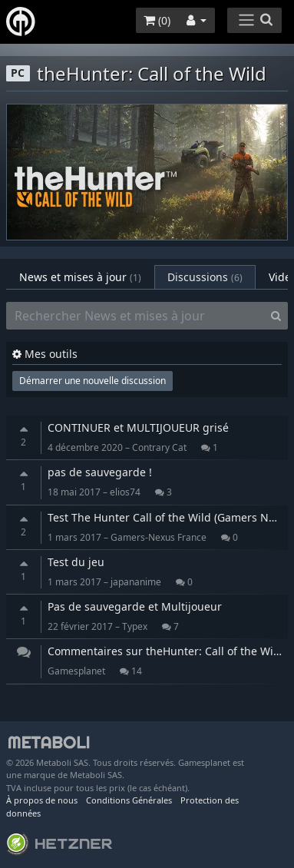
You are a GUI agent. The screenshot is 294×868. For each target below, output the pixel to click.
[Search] (276, 316)
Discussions (205, 277)
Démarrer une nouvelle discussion (92, 381)
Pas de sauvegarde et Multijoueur (135, 606)
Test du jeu (76, 562)
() (157, 20)
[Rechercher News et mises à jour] (135, 316)
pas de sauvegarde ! (100, 472)
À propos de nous (42, 800)
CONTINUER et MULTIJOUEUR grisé (138, 427)
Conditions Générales (129, 800)
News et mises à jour (80, 277)
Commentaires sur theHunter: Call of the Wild (165, 651)
